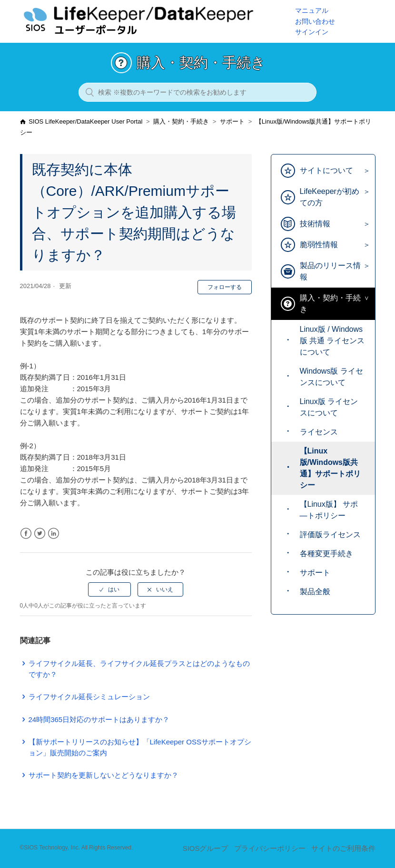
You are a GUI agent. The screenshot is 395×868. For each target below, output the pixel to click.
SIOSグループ (206, 848)
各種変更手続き (326, 554)
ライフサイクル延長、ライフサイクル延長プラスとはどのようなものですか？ (139, 669)
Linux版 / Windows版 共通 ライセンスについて (332, 341)
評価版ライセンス (330, 535)
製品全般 (315, 592)
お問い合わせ (315, 21)
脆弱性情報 (319, 245)
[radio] (109, 589)
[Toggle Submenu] (364, 171)
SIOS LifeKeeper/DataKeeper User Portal (85, 121)
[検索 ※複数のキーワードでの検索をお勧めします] (197, 92)
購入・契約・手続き (181, 121)
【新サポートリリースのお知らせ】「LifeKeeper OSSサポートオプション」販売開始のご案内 (140, 747)
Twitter (40, 534)
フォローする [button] (225, 287)
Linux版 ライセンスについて (329, 407)
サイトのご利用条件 (343, 848)
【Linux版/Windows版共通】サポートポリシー (330, 468)
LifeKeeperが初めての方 (330, 197)
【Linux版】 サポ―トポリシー (329, 510)
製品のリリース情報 (330, 271)
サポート (232, 121)
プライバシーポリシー (270, 848)
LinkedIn (54, 534)
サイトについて (326, 170)
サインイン (312, 32)
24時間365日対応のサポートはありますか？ (99, 719)
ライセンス (319, 432)
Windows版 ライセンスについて (331, 377)
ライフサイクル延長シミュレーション (89, 697)
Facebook (26, 534)
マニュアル (312, 10)
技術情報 (315, 224)
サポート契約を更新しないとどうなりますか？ (104, 775)
